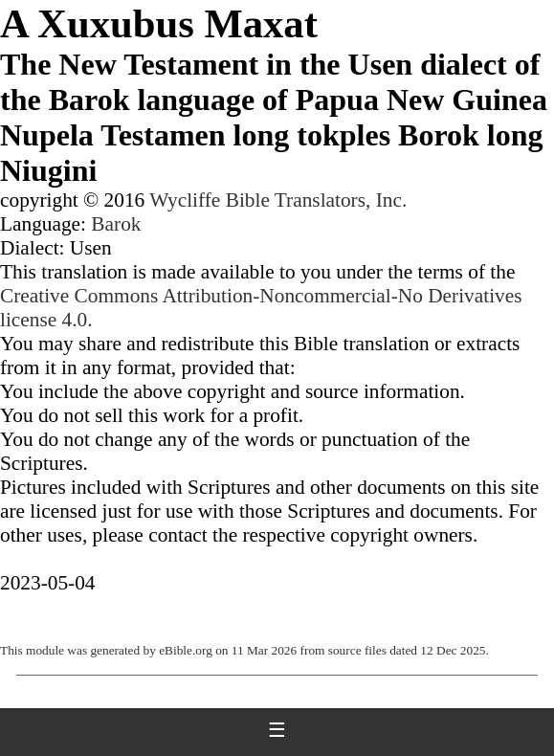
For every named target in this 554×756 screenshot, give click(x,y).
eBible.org (186, 650)
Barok (116, 224)
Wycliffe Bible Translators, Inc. (278, 200)
